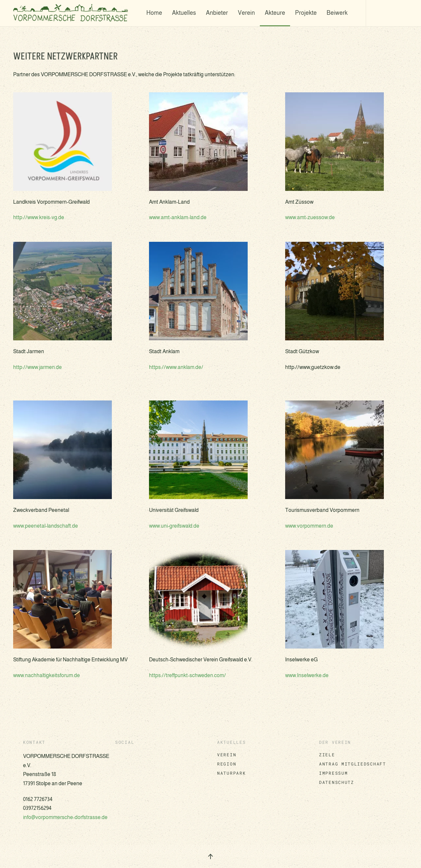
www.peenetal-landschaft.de (46, 526)
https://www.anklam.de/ (176, 367)
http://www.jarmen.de (37, 367)
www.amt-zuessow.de (310, 217)
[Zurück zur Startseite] (72, 13)
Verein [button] (246, 13)
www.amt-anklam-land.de (178, 217)
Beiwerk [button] (337, 13)
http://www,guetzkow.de (313, 367)
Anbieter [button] (217, 13)
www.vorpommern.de (309, 526)
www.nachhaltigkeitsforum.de (47, 675)
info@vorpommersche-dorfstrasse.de (65, 817)
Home (154, 13)
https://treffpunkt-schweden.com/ (187, 675)
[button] (210, 857)
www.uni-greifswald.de (174, 526)
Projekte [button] (306, 13)
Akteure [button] (275, 13)
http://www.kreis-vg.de (39, 217)
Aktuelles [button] (184, 13)
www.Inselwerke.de (307, 675)
